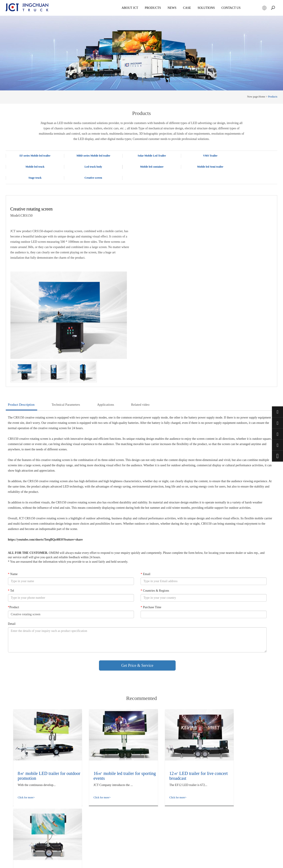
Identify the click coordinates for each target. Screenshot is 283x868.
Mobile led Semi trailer (141, 167)
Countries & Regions (155, 508)
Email (145, 492)
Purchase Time (151, 525)
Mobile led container (87, 167)
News (174, 8)
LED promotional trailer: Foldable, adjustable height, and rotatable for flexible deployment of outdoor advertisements (127, 832)
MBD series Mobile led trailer (87, 156)
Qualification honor (68, 795)
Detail (12, 541)
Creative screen (250, 167)
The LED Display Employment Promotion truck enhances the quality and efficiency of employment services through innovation (125, 800)
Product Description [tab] (21, 322)
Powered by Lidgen (103, 862)
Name (13, 492)
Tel (11, 508)
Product (14, 525)
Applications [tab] (106, 322)
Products (155, 8)
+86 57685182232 (277, 445)
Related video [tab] (140, 322)
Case (189, 8)
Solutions (63, 804)
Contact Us (233, 8)
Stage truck (196, 167)
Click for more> (26, 715)
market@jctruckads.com (277, 434)
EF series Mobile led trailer (33, 156)
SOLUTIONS (209, 8)
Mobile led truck (250, 156)
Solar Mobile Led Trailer (142, 156)
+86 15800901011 (277, 423)
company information (69, 790)
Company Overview (68, 781)
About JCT (132, 8)
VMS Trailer (196, 156)
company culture (66, 786)
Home (262, 97)
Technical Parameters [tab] (66, 322)
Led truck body (33, 167)
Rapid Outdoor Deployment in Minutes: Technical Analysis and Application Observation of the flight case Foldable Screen (128, 786)
